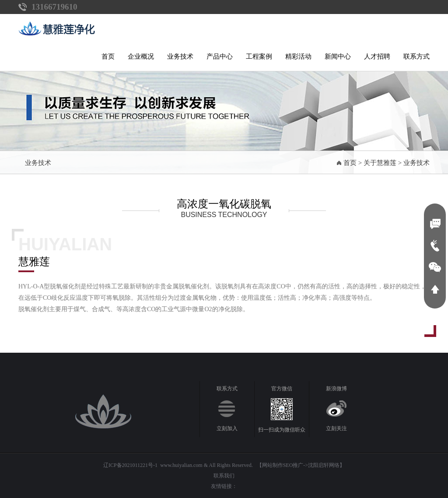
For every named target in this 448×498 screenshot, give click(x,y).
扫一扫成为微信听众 (282, 430)
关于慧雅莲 (380, 163)
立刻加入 (227, 428)
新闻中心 (338, 56)
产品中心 (220, 56)
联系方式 (416, 56)
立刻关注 (336, 428)
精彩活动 (298, 56)
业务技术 (180, 56)
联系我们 (224, 476)
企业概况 (141, 56)
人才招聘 (377, 56)
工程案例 (259, 56)
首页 (108, 56)
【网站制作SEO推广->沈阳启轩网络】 (301, 465)
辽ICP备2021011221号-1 (130, 465)
